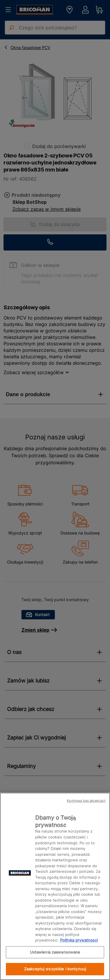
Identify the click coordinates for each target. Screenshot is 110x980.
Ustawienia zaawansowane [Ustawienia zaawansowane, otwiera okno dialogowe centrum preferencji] (55, 952)
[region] (55, 886)
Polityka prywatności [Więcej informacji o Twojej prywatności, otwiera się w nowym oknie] (79, 940)
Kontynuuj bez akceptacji (86, 801)
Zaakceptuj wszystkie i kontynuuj (55, 969)
